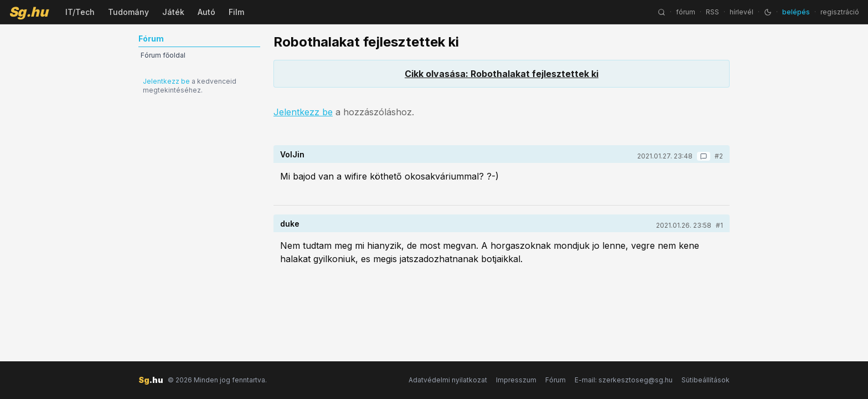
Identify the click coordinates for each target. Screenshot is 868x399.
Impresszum (516, 380)
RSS (712, 12)
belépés (796, 12)
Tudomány (128, 12)
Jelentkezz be (166, 81)
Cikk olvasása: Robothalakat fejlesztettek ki (502, 74)
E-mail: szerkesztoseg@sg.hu (624, 380)
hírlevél (742, 12)
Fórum (556, 380)
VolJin (292, 154)
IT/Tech (80, 12)
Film (236, 12)
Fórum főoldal (163, 55)
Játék (173, 12)
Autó (206, 12)
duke (290, 224)
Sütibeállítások (706, 380)
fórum (686, 12)
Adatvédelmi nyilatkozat (448, 380)
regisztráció (840, 12)
